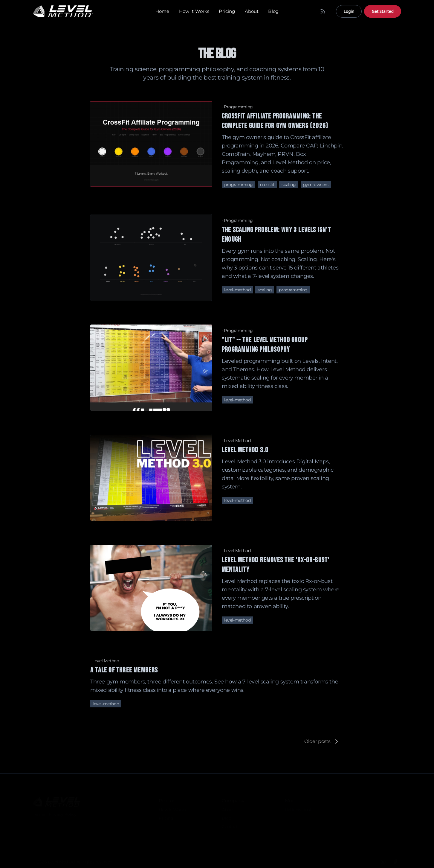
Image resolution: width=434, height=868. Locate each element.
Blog (273, 11)
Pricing (227, 11)
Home (162, 11)
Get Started (383, 11)
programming (239, 185)
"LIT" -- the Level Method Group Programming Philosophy (265, 345)
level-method (237, 290)
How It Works (194, 11)
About (252, 11)
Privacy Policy (63, 813)
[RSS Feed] (323, 11)
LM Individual (298, 809)
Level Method (237, 441)
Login (349, 11)
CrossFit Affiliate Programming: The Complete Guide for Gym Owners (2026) (275, 121)
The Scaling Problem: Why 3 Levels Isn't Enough (276, 235)
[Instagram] (383, 861)
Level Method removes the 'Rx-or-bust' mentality (276, 565)
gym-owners (316, 185)
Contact (230, 826)
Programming (238, 107)
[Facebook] (395, 861)
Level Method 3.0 (245, 450)
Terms (39, 813)
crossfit (267, 185)
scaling (289, 185)
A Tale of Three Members (124, 670)
